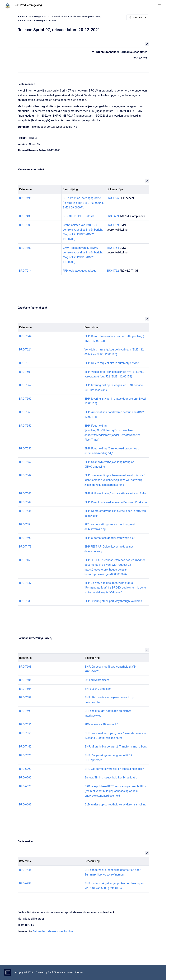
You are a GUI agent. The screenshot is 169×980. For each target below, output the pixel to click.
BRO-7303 (25, 225)
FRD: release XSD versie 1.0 (102, 724)
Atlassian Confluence (72, 972)
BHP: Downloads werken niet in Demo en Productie (116, 502)
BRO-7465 (25, 560)
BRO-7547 (25, 502)
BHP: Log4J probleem (98, 689)
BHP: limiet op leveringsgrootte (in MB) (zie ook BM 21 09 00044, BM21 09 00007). (83, 203)
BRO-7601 (25, 372)
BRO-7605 (25, 680)
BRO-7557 (25, 448)
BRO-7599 (25, 697)
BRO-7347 (25, 583)
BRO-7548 (25, 493)
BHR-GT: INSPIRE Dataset (79, 216)
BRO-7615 (25, 363)
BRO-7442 (25, 747)
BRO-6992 (25, 769)
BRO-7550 (25, 733)
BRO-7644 (25, 336)
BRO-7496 (25, 198)
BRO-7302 (25, 248)
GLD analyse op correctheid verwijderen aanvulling (116, 804)
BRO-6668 (25, 804)
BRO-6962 (25, 778)
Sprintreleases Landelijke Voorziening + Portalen (76, 17)
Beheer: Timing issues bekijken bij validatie (111, 778)
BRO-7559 (25, 425)
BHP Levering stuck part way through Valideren (113, 601)
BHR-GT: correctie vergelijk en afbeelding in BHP (114, 769)
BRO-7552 (25, 462)
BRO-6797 (25, 883)
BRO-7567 (25, 385)
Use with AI (138, 17)
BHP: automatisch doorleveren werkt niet (110, 538)
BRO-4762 (113, 271)
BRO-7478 (25, 547)
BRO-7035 (25, 601)
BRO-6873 (25, 786)
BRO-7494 (25, 524)
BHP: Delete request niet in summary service (112, 363)
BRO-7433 (25, 216)
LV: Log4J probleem (97, 680)
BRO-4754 (113, 248)
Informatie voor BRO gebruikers (33, 17)
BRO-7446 (25, 870)
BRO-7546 (25, 511)
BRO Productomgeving (28, 5)
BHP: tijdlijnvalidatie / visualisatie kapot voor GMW (115, 493)
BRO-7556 (25, 724)
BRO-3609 (113, 216)
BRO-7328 (25, 755)
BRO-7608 (25, 666)
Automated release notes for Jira (53, 931)
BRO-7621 (25, 350)
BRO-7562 (25, 399)
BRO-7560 (25, 412)
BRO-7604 (25, 689)
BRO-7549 (25, 475)
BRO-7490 (25, 538)
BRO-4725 (113, 198)
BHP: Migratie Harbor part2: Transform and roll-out (116, 747)
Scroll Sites (53, 972)
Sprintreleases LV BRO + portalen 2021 (37, 20)
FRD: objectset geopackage (80, 271)
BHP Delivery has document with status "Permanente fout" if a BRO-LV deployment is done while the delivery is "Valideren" (115, 588)
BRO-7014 (25, 271)
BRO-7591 (25, 711)
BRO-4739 (113, 225)
